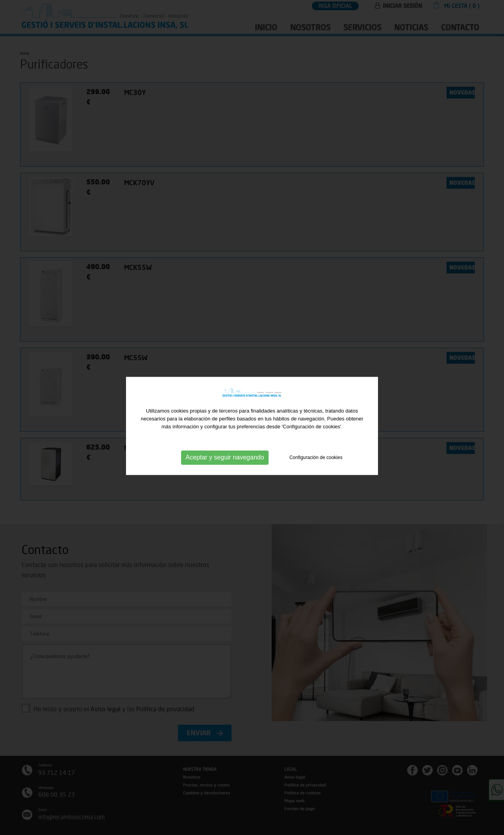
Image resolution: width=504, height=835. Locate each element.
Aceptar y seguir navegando (225, 464)
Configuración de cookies (316, 464)
